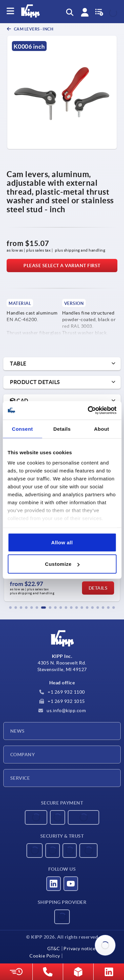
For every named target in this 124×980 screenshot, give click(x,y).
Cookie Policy (45, 956)
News (18, 731)
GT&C (54, 949)
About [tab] (102, 429)
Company (22, 755)
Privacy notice (79, 949)
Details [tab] (62, 429)
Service (20, 778)
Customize (62, 564)
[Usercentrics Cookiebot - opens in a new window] (88, 411)
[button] (11, 608)
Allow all (62, 542)
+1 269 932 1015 (62, 701)
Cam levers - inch (33, 29)
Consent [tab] (22, 429)
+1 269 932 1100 (62, 692)
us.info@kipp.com (62, 710)
